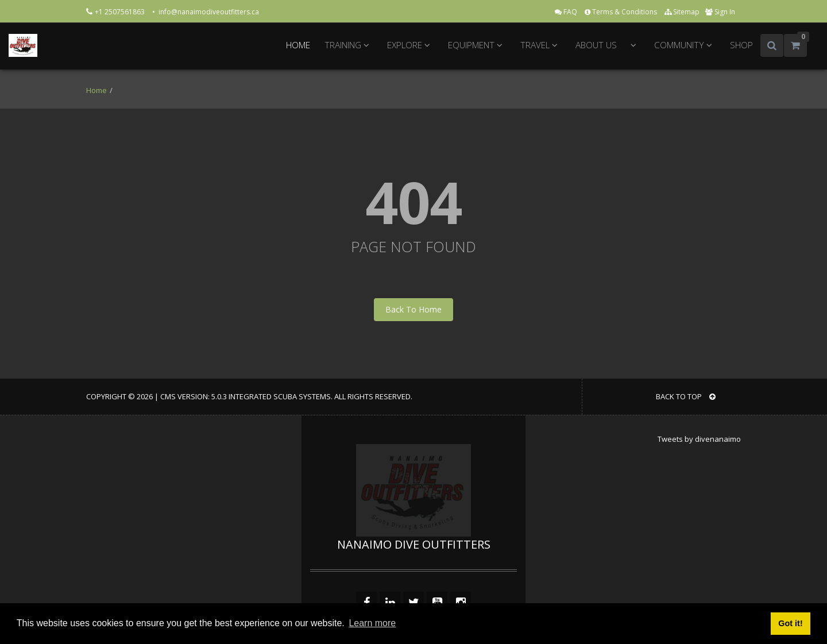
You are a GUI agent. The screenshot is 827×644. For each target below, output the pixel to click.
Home (96, 90)
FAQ (567, 12)
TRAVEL (541, 45)
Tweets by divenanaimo (699, 439)
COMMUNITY (685, 45)
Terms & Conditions (622, 12)
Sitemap (682, 12)
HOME (298, 45)
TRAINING (349, 45)
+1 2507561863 (121, 12)
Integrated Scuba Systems (280, 396)
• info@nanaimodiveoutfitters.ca (206, 12)
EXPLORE (410, 45)
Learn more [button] (372, 623)
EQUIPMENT (477, 45)
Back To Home (413, 309)
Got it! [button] (790, 623)
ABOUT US (596, 45)
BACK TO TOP (686, 396)
